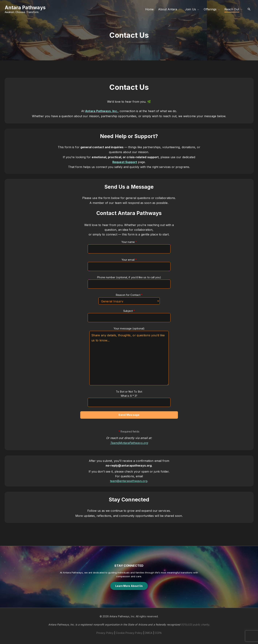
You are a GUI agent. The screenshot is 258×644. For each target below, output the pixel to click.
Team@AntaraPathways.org (129, 443)
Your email (129, 265)
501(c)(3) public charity (195, 624)
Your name (129, 247)
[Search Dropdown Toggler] (249, 9)
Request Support (125, 162)
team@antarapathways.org (129, 481)
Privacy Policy (105, 633)
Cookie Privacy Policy (129, 633)
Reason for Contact (129, 299)
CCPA (158, 633)
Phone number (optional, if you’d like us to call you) (129, 282)
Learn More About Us (129, 586)
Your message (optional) (129, 356)
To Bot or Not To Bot (129, 396)
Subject (129, 316)
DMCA (149, 633)
